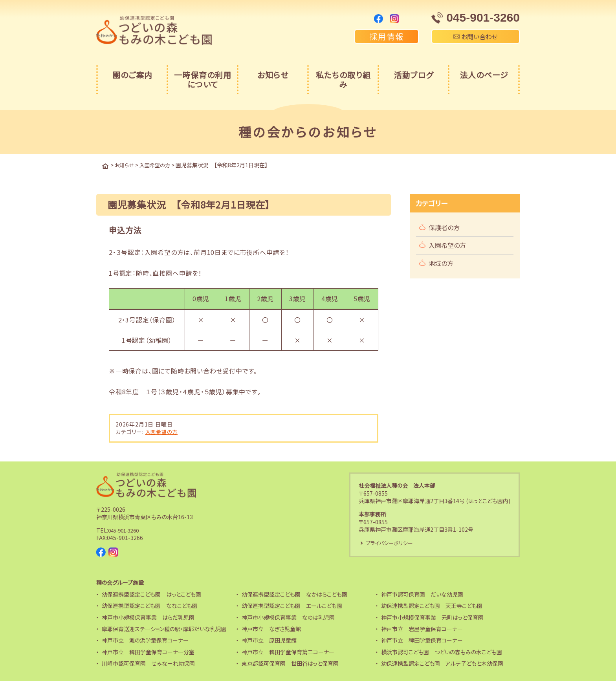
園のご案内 (132, 75)
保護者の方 (444, 227)
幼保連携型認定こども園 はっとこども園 (151, 593)
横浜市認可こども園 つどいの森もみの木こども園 (442, 651)
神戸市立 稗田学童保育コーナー (422, 640)
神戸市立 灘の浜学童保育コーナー (145, 640)
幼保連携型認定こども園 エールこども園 (292, 605)
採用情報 (387, 36)
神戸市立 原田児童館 (269, 640)
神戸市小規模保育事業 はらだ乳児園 (148, 617)
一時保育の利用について (203, 80)
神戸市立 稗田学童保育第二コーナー (288, 651)
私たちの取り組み (343, 80)
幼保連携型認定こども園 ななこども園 (150, 605)
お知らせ (273, 75)
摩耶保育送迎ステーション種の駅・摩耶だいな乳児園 (164, 628)
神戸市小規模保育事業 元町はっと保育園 (432, 617)
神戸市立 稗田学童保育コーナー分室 (148, 651)
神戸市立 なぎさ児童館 (271, 628)
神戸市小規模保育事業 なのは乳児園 (288, 617)
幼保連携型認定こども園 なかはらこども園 (294, 593)
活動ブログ (413, 75)
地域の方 (441, 262)
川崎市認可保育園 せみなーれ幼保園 (148, 663)
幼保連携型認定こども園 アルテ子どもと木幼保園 (442, 663)
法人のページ (484, 75)
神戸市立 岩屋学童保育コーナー (422, 628)
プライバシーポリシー (391, 542)
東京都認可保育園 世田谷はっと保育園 (290, 663)
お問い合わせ (476, 37)
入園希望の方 (163, 431)
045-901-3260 (126, 529)
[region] (244, 321)
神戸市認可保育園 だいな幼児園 (422, 593)
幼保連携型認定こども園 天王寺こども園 (432, 605)
